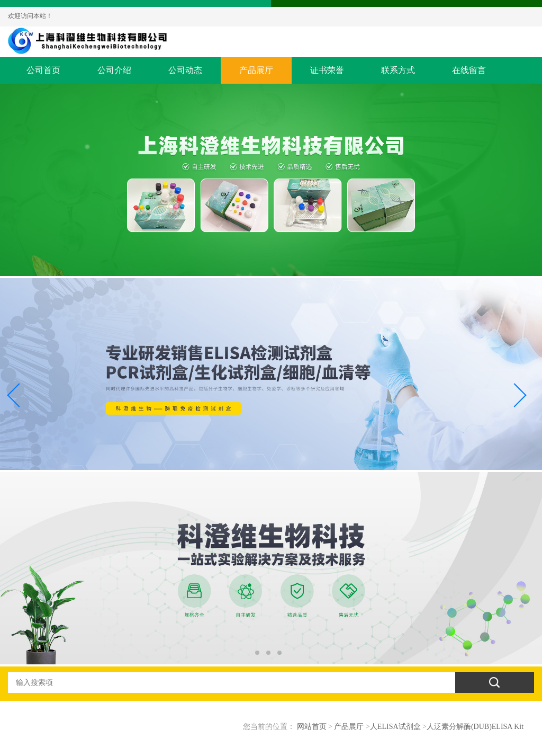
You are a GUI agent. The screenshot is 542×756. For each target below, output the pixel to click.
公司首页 (43, 70)
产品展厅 (256, 70)
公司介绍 (114, 70)
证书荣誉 (327, 70)
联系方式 (398, 70)
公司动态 (185, 70)
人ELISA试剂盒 (395, 727)
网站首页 (312, 727)
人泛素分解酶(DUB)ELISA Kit (475, 727)
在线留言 (469, 70)
